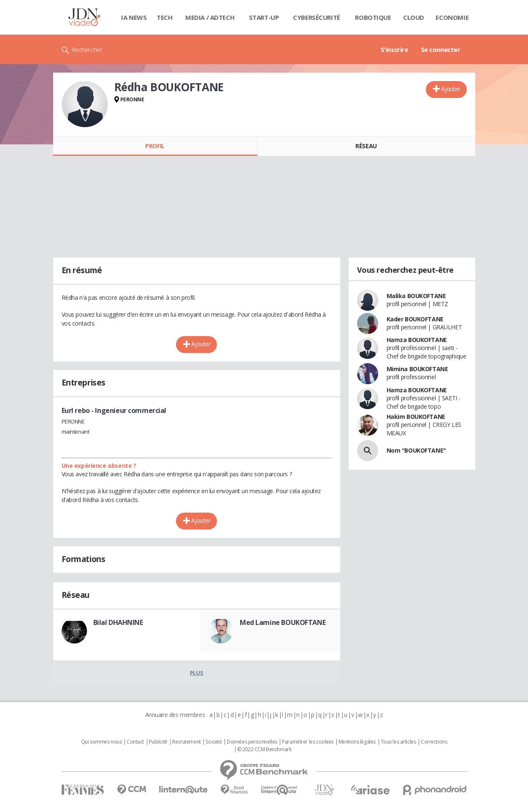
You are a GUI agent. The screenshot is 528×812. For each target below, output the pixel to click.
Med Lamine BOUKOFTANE (283, 622)
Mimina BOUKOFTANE (417, 369)
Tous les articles (398, 742)
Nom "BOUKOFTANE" (416, 450)
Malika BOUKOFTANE (416, 296)
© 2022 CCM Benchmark (264, 750)
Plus (196, 673)
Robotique (373, 17)
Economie (452, 17)
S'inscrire (394, 49)
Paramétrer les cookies (308, 742)
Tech (164, 17)
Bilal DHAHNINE (118, 622)
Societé (214, 742)
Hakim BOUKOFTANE (416, 417)
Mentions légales (357, 742)
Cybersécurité (317, 17)
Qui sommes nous (102, 742)
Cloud (414, 17)
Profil (155, 146)
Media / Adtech (210, 17)
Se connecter (441, 49)
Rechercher (87, 49)
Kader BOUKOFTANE (415, 319)
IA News (134, 17)
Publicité (158, 742)
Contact (135, 742)
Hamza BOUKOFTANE (417, 340)
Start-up (264, 17)
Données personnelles (252, 742)
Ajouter (451, 89)
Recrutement (186, 742)
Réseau (366, 146)
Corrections (434, 742)
